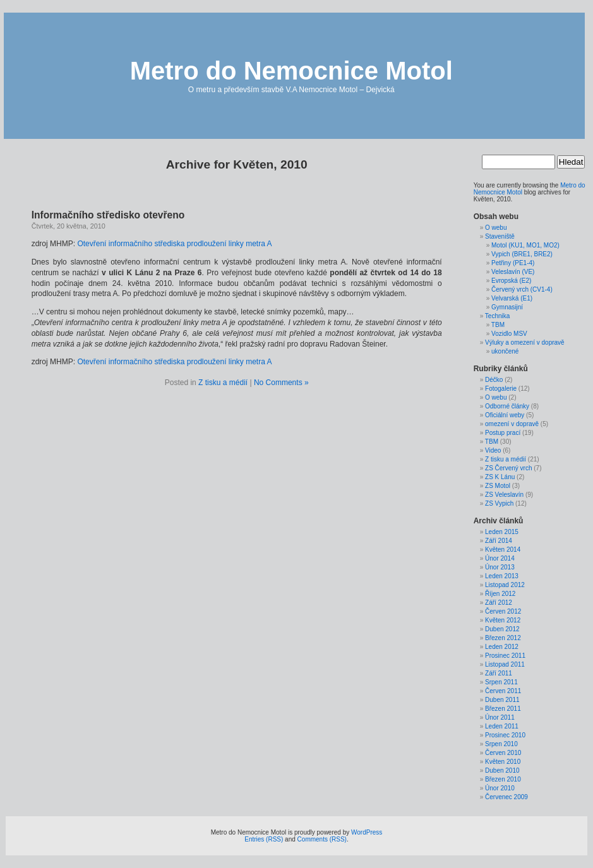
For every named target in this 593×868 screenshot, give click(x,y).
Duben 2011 (502, 700)
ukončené (505, 351)
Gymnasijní (507, 307)
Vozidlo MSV (509, 334)
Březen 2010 (503, 779)
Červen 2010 (503, 753)
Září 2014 (499, 541)
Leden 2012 (502, 647)
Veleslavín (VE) (513, 272)
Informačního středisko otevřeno (108, 215)
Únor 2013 (500, 567)
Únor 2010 (500, 788)
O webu (496, 228)
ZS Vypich (499, 503)
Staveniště (500, 236)
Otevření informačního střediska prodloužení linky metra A (174, 244)
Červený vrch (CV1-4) (522, 289)
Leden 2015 (502, 532)
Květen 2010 (503, 762)
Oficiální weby (505, 415)
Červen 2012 (503, 611)
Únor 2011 (500, 717)
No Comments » (281, 383)
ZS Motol (498, 486)
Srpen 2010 (501, 744)
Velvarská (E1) (512, 298)
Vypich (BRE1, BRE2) (522, 254)
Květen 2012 (503, 620)
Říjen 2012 (500, 594)
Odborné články (507, 406)
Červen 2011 (503, 691)
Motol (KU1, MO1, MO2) (525, 245)
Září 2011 (499, 673)
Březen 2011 (503, 709)
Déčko (494, 380)
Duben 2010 (502, 770)
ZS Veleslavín (504, 495)
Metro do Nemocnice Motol (291, 71)
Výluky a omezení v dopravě (525, 342)
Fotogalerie (501, 389)
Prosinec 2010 (505, 735)
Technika (497, 316)
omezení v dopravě (512, 424)
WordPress (367, 832)
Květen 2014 (503, 550)
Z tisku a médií (223, 383)
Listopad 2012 (505, 585)
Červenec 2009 (506, 797)
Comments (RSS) (322, 839)
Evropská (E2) (511, 281)
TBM (498, 325)
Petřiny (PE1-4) (513, 263)
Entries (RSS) (264, 839)
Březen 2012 (503, 638)
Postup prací (503, 433)
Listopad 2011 (505, 664)
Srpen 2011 (501, 682)
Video (493, 450)
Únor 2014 (500, 558)
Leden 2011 (502, 726)
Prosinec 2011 (505, 656)
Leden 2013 (502, 576)
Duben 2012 (502, 629)
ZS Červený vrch (508, 468)
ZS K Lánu (500, 477)
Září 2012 (499, 603)
